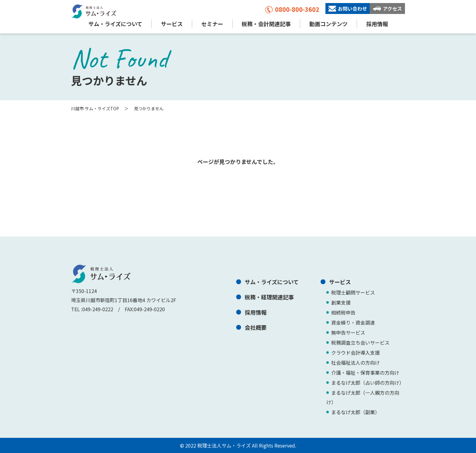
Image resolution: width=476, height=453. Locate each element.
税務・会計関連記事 (266, 24)
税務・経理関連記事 (269, 297)
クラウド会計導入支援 (355, 353)
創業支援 (341, 302)
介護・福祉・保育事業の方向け (365, 373)
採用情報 (377, 24)
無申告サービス (348, 332)
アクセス (388, 9)
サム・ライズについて (115, 24)
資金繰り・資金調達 (353, 322)
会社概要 (256, 327)
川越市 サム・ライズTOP (95, 108)
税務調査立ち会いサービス (360, 342)
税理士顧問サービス (353, 292)
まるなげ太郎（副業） (355, 412)
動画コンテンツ (328, 24)
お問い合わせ (348, 9)
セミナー (212, 24)
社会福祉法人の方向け (355, 363)
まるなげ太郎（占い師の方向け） (368, 383)
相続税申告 (343, 312)
